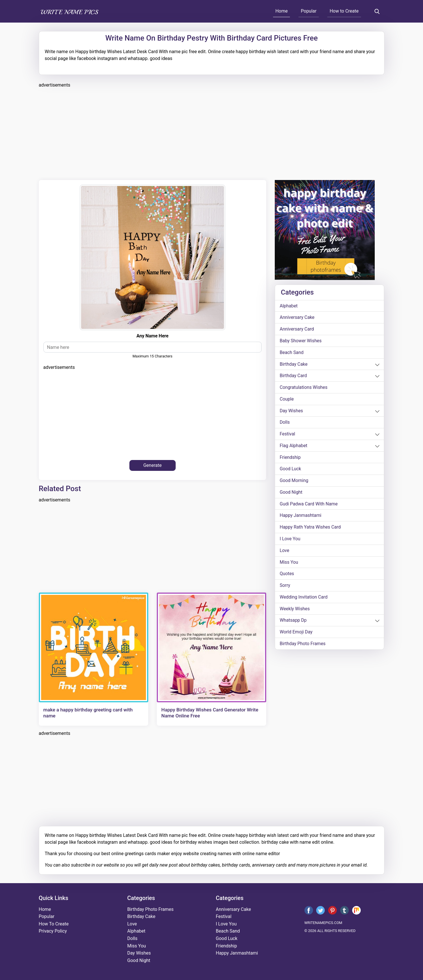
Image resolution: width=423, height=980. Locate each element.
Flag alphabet (294, 446)
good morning (294, 482)
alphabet (289, 306)
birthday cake (294, 364)
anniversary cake (297, 318)
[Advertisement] (210, 133)
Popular (309, 11)
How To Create (54, 924)
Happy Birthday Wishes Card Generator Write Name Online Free (210, 713)
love (284, 552)
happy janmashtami (301, 517)
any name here (153, 336)
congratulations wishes (304, 388)
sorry (285, 587)
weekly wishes (295, 610)
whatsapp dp (293, 622)
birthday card (293, 376)
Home (281, 11)
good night (291, 493)
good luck (290, 470)
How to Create (344, 11)
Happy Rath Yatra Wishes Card (310, 528)
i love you (290, 540)
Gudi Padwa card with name (309, 505)
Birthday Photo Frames (303, 646)
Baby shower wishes (301, 341)
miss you (289, 564)
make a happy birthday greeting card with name (88, 713)
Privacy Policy (53, 931)
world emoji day (296, 634)
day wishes (291, 411)
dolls (285, 423)
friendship (290, 458)
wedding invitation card (304, 599)
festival (287, 435)
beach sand (292, 353)
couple (287, 400)
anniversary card (297, 329)
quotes (287, 575)
